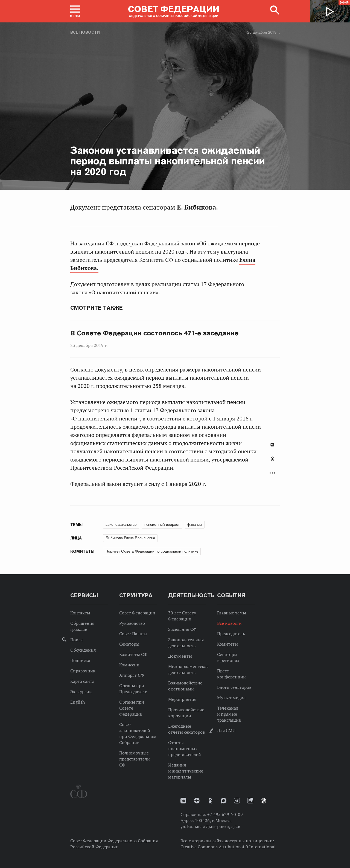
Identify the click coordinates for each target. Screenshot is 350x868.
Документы (180, 656)
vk (183, 801)
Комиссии (129, 665)
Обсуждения (83, 650)
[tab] (272, 462)
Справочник (83, 671)
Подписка (80, 660)
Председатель (231, 634)
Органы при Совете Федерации (132, 708)
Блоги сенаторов (234, 687)
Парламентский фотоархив (264, 801)
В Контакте (272, 445)
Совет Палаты (133, 634)
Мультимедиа (231, 698)
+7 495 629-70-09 (225, 814)
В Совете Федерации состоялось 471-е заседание (154, 333)
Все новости (85, 32)
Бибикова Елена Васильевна (130, 538)
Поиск (77, 640)
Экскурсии (81, 692)
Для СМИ (226, 730)
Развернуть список (272, 473)
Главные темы (232, 613)
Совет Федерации (137, 613)
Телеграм (237, 801)
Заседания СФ (182, 629)
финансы (195, 524)
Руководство (132, 623)
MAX (224, 801)
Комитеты (227, 644)
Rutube (250, 801)
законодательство (121, 524)
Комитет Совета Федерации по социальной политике (152, 551)
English (78, 702)
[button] (75, 11)
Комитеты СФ (133, 654)
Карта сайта (82, 681)
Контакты (80, 613)
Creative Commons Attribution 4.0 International (228, 847)
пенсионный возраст (162, 524)
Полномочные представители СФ (135, 759)
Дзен (197, 801)
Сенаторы (129, 644)
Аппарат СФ (132, 675)
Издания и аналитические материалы (186, 771)
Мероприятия (182, 699)
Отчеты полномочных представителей (185, 748)
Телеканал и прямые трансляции (229, 714)
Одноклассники (272, 459)
